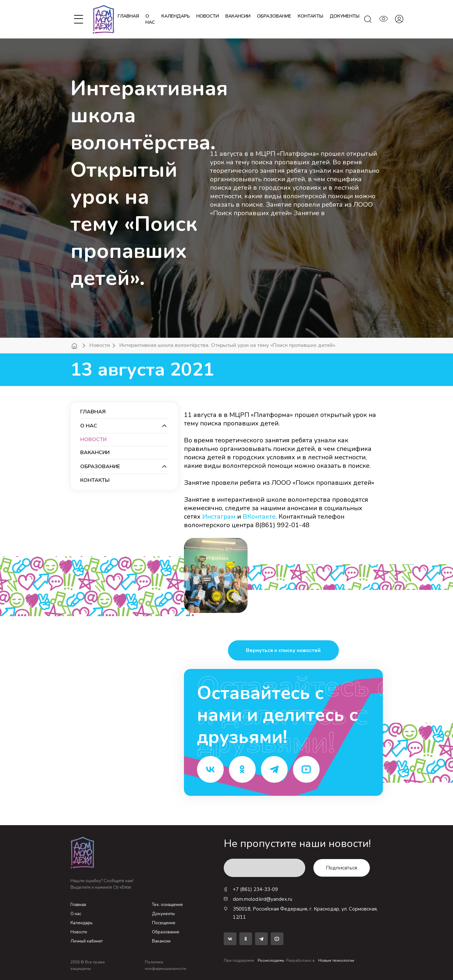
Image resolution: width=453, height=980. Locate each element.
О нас (150, 19)
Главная (128, 16)
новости (208, 16)
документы (345, 16)
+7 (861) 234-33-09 (251, 889)
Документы (163, 914)
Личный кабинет (87, 941)
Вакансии (161, 941)
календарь (176, 16)
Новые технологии (336, 960)
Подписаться (341, 868)
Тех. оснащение (167, 905)
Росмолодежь (271, 960)
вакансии (238, 16)
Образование (166, 932)
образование (274, 16)
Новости (100, 345)
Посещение (164, 923)
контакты (310, 16)
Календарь (81, 923)
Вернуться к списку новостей (283, 650)
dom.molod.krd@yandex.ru (258, 899)
